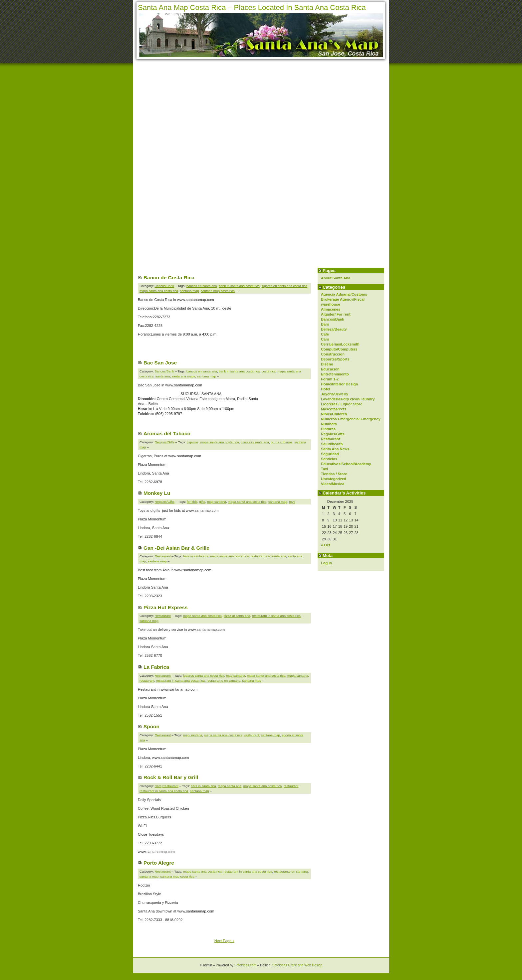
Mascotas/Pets (334, 409)
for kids (192, 502)
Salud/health (332, 444)
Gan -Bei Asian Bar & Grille (176, 548)
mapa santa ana (230, 786)
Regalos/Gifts (333, 434)
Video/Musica (333, 484)
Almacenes (331, 309)
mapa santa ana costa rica (159, 291)
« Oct (326, 545)
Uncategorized (334, 479)
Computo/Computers (339, 349)
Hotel (326, 389)
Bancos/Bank (333, 319)
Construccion (333, 354)
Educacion (330, 369)
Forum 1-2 (330, 379)
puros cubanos (282, 442)
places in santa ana (255, 442)
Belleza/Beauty (334, 329)
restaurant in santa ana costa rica (276, 616)
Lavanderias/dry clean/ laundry (348, 399)
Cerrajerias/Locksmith (340, 344)
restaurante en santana (223, 681)
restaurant (147, 681)
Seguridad (330, 454)
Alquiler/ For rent (336, 314)
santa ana (163, 376)
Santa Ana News (335, 449)
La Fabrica (156, 667)
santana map (189, 291)
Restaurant (330, 439)
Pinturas (328, 429)
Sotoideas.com (245, 965)
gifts (202, 502)
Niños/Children (334, 414)
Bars (325, 324)
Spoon (151, 726)
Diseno (327, 364)
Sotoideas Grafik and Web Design (297, 965)
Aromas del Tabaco (167, 433)
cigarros (193, 442)
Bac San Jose (160, 363)
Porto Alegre (159, 863)
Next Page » (225, 941)
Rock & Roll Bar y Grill (171, 777)
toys (292, 502)
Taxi (324, 469)
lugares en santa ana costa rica (284, 286)
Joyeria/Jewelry (335, 394)
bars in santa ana (196, 556)
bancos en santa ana (202, 286)
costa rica (269, 371)
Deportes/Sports (335, 359)
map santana (217, 502)
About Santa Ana (336, 278)
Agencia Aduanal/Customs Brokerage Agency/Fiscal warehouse (344, 299)
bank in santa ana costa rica (239, 286)
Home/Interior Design (339, 384)
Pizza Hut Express (166, 607)
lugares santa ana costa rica (204, 676)
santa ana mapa (184, 376)
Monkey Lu (157, 493)
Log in (326, 563)
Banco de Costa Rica (169, 278)
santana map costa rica (218, 291)
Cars (325, 339)
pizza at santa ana (237, 616)
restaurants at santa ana (268, 556)
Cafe (325, 334)
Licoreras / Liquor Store (342, 404)
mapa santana (298, 676)
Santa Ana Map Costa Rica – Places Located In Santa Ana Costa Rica (252, 7)
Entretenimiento (335, 374)
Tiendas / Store (334, 474)
